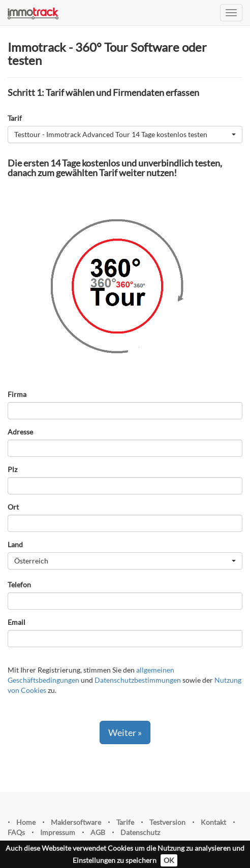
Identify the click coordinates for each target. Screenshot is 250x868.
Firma (17, 394)
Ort (13, 507)
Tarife (125, 822)
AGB (98, 832)
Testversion (167, 822)
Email (17, 622)
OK (169, 860)
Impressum (58, 832)
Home (26, 822)
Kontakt (213, 822)
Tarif (15, 118)
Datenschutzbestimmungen (138, 680)
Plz (12, 469)
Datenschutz (140, 832)
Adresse (20, 432)
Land (15, 544)
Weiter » (125, 732)
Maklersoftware (76, 822)
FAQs (16, 832)
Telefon (19, 585)
